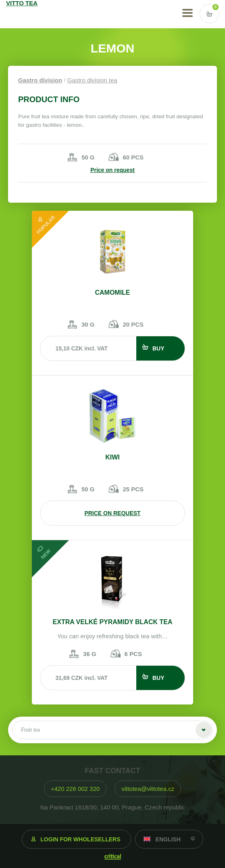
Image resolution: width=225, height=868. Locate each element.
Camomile (112, 292)
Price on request (112, 170)
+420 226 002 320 (75, 789)
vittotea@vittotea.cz (148, 789)
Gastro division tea (92, 80)
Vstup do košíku (209, 14)
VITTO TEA (29, 14)
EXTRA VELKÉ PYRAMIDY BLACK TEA (113, 622)
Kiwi (112, 457)
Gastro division (40, 80)
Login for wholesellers (80, 839)
